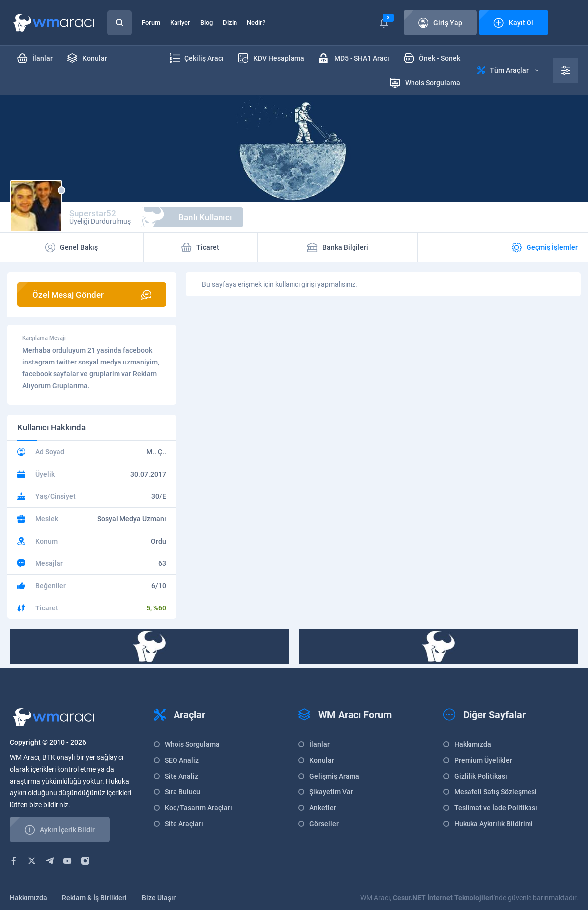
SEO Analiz (182, 760)
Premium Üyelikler (483, 760)
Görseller (324, 824)
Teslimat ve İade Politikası (496, 808)
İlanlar (320, 744)
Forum (151, 23)
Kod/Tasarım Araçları (198, 808)
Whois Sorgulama (192, 744)
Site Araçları (184, 824)
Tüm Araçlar (508, 70)
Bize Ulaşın (159, 898)
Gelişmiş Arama (334, 776)
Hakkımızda (473, 744)
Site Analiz (181, 776)
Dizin (230, 23)
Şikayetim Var (331, 792)
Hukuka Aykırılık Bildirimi (494, 824)
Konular (322, 760)
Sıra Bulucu (182, 792)
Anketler (323, 808)
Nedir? (256, 23)
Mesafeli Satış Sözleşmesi (496, 792)
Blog (206, 23)
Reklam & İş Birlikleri (94, 898)
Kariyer (180, 23)
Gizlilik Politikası (481, 776)
